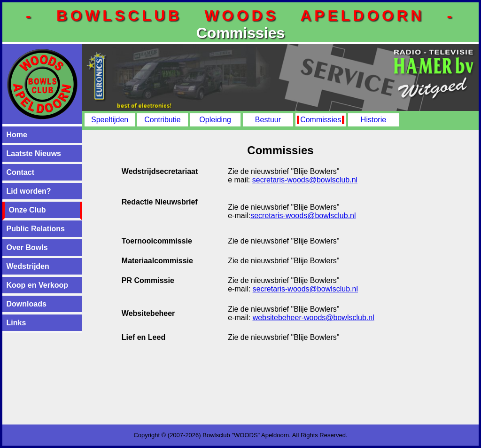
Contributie (162, 120)
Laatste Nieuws (34, 153)
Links (16, 323)
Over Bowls (27, 248)
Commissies (321, 120)
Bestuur (268, 120)
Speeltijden (110, 120)
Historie (373, 120)
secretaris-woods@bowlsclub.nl (305, 180)
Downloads (27, 304)
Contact (21, 172)
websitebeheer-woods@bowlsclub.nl (314, 318)
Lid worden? (29, 191)
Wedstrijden (28, 266)
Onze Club (27, 210)
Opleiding (215, 120)
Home (17, 135)
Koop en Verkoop (38, 285)
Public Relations (36, 229)
